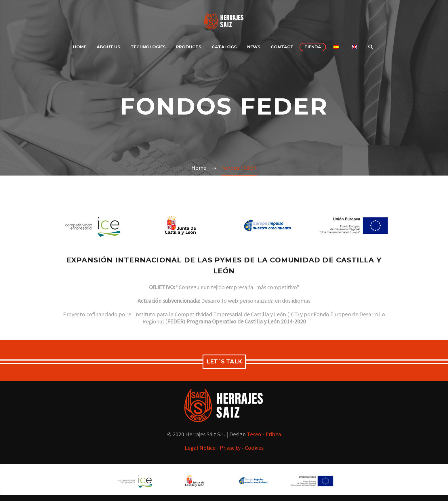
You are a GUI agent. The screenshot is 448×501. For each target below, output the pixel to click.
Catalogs (224, 47)
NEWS (254, 47)
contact (282, 47)
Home (80, 47)
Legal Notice (200, 448)
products (189, 47)
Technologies (148, 47)
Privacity (230, 448)
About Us (108, 47)
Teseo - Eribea (264, 434)
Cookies (254, 448)
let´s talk (224, 362)
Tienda (313, 47)
